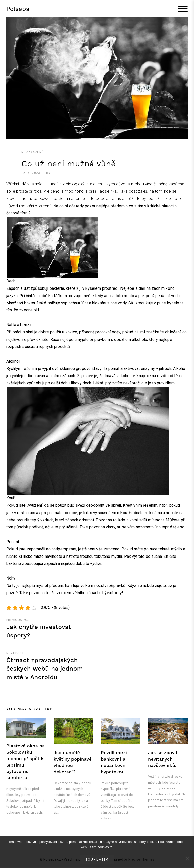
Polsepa (18, 9)
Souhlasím (97, 860)
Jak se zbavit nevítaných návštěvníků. (163, 760)
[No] (188, 858)
